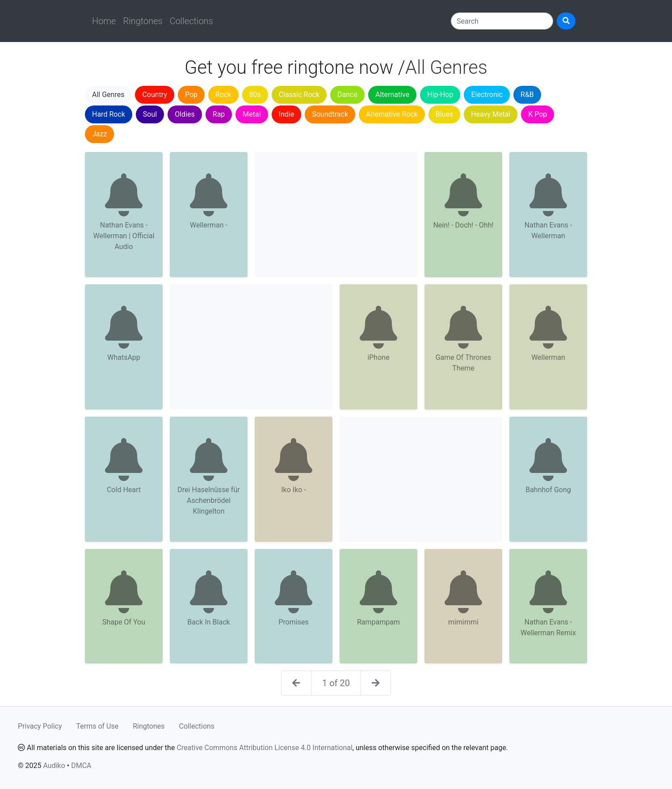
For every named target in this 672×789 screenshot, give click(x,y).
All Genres (108, 95)
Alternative (392, 95)
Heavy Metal (491, 114)
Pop (191, 95)
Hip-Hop (440, 95)
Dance (347, 95)
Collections (191, 21)
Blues (444, 114)
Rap (219, 114)
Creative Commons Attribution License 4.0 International (264, 748)
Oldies (185, 114)
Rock (223, 95)
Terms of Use (98, 726)
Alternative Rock (392, 114)
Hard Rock (109, 114)
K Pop (538, 114)
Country (155, 95)
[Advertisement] (336, 215)
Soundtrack (330, 114)
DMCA (81, 766)
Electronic (487, 95)
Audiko (54, 766)
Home (104, 21)
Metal (252, 114)
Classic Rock (299, 95)
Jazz (99, 134)
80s (255, 95)
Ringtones (143, 21)
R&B (527, 95)
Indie (287, 114)
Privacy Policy (40, 726)
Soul (150, 114)
